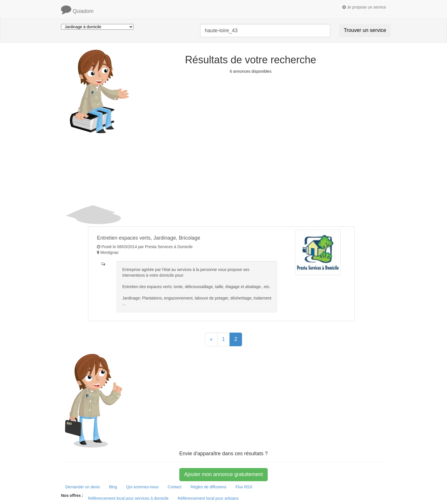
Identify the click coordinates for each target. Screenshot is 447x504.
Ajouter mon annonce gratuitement (223, 474)
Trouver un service (365, 30)
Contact (174, 487)
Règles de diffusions (208, 487)
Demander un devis (83, 487)
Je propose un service (364, 7)
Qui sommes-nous (142, 487)
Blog (113, 487)
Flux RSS (244, 487)
